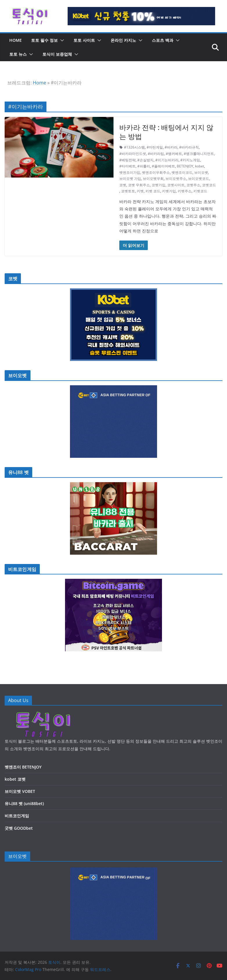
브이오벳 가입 (130, 179)
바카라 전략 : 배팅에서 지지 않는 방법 (166, 132)
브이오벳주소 (176, 179)
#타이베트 (127, 166)
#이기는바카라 (167, 160)
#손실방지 (145, 160)
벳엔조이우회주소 (156, 172)
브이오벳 (201, 172)
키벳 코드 (153, 191)
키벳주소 (185, 191)
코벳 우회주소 (139, 185)
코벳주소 (193, 185)
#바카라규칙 (189, 147)
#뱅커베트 (174, 154)
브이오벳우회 (153, 179)
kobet (200, 166)
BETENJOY (185, 166)
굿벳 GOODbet (19, 828)
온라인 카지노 (123, 40)
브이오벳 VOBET (20, 791)
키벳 (140, 191)
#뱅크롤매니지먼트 (199, 154)
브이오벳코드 (199, 179)
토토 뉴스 (18, 54)
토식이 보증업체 (57, 54)
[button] (61, 40)
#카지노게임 (190, 160)
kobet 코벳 (15, 779)
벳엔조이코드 (182, 172)
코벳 (123, 185)
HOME (16, 40)
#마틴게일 (155, 147)
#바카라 (171, 147)
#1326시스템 (134, 147)
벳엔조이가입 (130, 172)
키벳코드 (200, 191)
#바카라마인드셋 (133, 154)
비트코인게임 (17, 816)
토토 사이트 (84, 40)
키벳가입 (169, 191)
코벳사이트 (176, 185)
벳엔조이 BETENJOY (23, 767)
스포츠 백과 (163, 40)
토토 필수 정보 (44, 40)
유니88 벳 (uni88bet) (24, 803)
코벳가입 (158, 185)
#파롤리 (144, 166)
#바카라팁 (156, 154)
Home (39, 83)
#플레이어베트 (163, 166)
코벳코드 (209, 185)
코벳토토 (128, 191)
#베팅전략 (127, 160)
